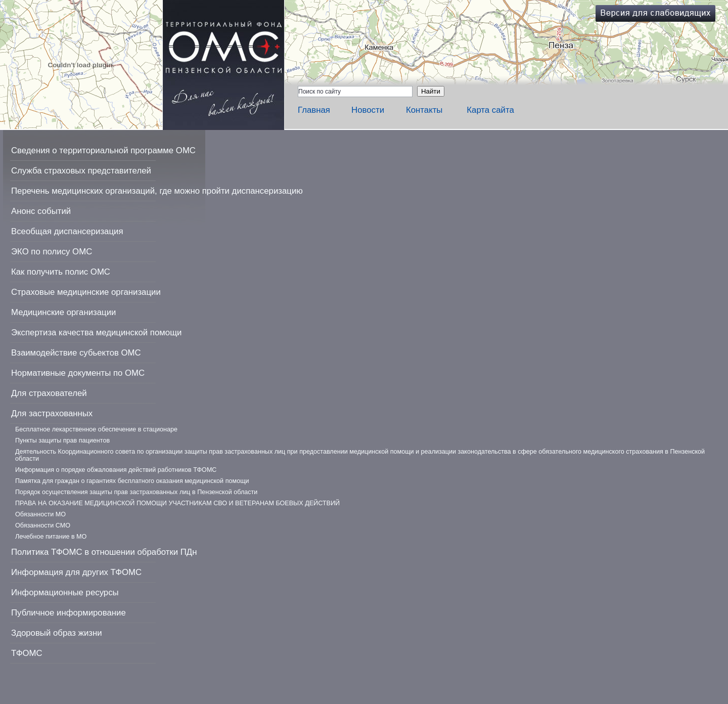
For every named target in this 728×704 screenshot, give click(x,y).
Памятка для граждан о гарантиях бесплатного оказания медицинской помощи (132, 481)
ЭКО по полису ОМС (52, 252)
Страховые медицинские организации (86, 292)
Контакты (424, 110)
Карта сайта (490, 110)
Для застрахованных (52, 413)
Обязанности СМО (43, 525)
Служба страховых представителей (81, 171)
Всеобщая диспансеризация (67, 231)
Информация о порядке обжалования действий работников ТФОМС (116, 470)
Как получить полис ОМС (61, 272)
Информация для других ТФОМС (76, 572)
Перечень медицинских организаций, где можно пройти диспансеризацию (157, 191)
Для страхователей (49, 393)
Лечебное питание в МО (51, 537)
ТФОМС (27, 653)
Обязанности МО (40, 514)
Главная (314, 110)
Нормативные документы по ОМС (78, 373)
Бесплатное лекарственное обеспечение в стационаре (96, 429)
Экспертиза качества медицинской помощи (96, 333)
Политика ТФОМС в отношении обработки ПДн (104, 552)
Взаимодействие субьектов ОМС (76, 353)
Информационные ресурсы (65, 592)
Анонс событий (41, 211)
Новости (368, 110)
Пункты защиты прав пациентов (62, 441)
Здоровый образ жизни (57, 633)
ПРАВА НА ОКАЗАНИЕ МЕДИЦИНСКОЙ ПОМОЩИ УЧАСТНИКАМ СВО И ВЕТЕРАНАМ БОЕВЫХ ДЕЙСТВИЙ (177, 503)
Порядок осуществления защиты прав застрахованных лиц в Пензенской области (136, 492)
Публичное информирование (69, 613)
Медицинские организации (63, 312)
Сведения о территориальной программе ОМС (103, 150)
